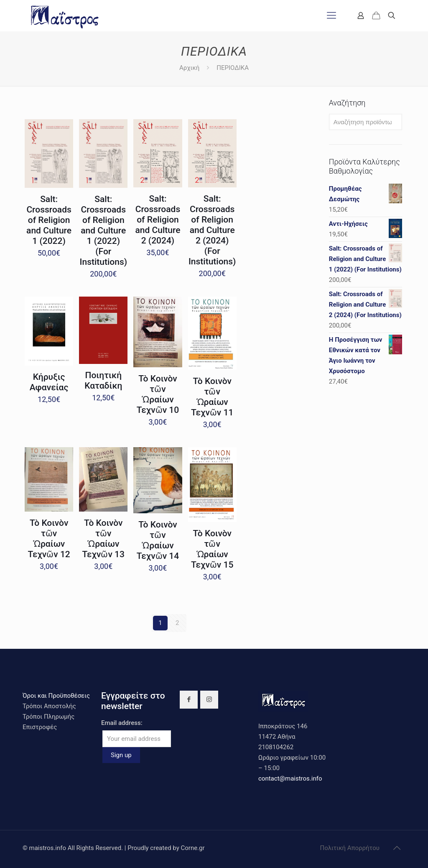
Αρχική (189, 68)
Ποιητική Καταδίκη (103, 380)
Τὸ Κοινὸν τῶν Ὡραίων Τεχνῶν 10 (158, 394)
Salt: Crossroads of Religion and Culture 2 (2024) (158, 220)
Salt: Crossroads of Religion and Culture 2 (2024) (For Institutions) (212, 230)
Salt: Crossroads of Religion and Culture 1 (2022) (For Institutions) (104, 230)
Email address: (122, 723)
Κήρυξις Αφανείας (49, 382)
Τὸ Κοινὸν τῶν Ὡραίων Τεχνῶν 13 (103, 539)
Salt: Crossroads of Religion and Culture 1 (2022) (49, 220)
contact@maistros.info (290, 778)
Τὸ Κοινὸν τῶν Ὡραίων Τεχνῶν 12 (49, 539)
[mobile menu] (331, 15)
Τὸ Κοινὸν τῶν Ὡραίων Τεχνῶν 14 (158, 540)
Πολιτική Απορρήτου (350, 848)
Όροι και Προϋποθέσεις (56, 696)
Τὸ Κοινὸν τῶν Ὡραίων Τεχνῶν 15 (212, 549)
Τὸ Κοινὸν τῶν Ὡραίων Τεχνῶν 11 (212, 397)
